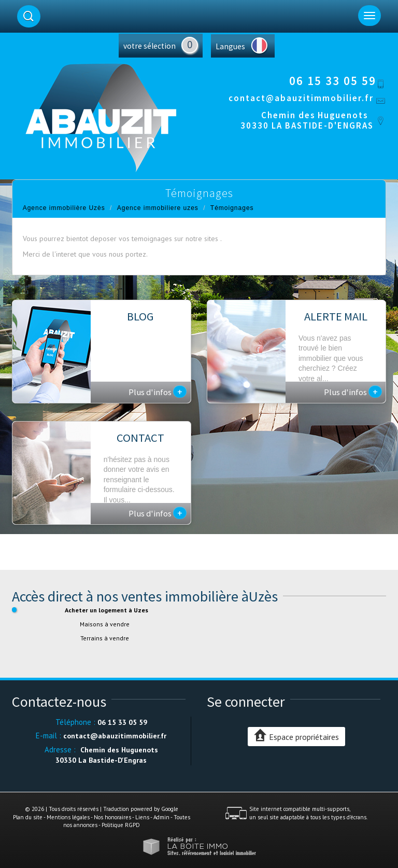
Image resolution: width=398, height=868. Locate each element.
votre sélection (150, 46)
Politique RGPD (121, 825)
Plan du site (28, 817)
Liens (142, 817)
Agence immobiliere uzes (158, 208)
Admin (161, 817)
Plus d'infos (158, 391)
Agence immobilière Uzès (64, 208)
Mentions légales (68, 817)
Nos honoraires (112, 817)
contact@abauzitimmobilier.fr (301, 98)
